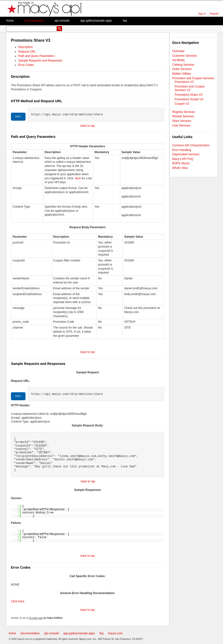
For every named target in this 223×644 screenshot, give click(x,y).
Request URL (27, 52)
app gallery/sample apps (79, 633)
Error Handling (182, 150)
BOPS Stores (181, 163)
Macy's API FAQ (183, 159)
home (12, 633)
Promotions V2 (184, 82)
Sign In (202, 14)
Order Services (182, 69)
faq (125, 21)
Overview (178, 51)
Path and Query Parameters (36, 56)
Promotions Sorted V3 (189, 99)
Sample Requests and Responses (40, 61)
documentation (30, 633)
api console (51, 633)
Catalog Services (183, 65)
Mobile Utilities (182, 74)
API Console (62, 21)
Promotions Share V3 (189, 95)
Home (10, 21)
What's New (180, 168)
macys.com (115, 633)
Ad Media (178, 60)
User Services (181, 126)
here (78, 178)
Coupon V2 (182, 104)
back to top (88, 126)
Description (26, 47)
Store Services (182, 121)
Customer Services (184, 56)
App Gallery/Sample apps (96, 21)
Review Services (183, 116)
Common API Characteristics (191, 145)
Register (214, 14)
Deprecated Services (186, 154)
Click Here (18, 601)
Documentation (34, 21)
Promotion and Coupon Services (193, 78)
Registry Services (184, 112)
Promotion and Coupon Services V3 (190, 88)
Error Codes (26, 65)
